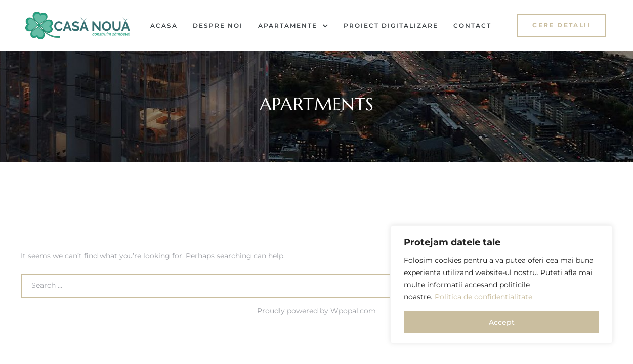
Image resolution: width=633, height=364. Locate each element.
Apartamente (293, 26)
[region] (501, 285)
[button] (561, 26)
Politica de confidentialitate (483, 297)
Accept (502, 322)
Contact (472, 26)
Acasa (164, 26)
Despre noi (218, 26)
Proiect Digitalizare (391, 26)
